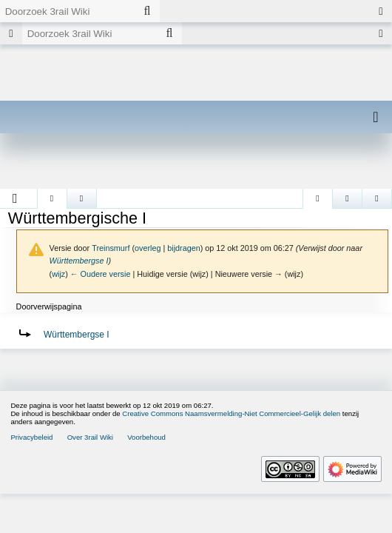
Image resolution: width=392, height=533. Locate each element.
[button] (15, 198)
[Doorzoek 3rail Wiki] (67, 11)
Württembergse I (79, 261)
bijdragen (183, 248)
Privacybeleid (31, 437)
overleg (148, 248)
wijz (58, 274)
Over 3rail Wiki (90, 437)
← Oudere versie (101, 274)
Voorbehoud (146, 437)
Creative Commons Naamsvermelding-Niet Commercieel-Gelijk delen (231, 413)
